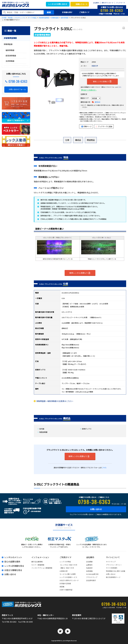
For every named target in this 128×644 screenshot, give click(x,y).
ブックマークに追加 (104, 126)
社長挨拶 (89, 568)
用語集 (62, 587)
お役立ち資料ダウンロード (69, 580)
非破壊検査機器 (44, 18)
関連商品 (91, 140)
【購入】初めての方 (67, 568)
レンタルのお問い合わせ (58, 4)
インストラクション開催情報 (42, 568)
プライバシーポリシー (114, 565)
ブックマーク (120, 3)
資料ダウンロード (108, 3)
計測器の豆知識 (65, 583)
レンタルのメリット (13, 557)
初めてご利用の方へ (90, 90)
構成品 (78, 140)
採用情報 (89, 571)
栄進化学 (95, 66)
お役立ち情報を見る (13, 570)
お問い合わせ (96, 509)
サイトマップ (111, 562)
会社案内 (96, 3)
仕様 (67, 140)
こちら (119, 87)
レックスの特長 (65, 562)
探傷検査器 (55, 18)
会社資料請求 (91, 580)
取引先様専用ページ (113, 577)
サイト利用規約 (112, 568)
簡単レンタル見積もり (102, 81)
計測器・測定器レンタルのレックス (14, 18)
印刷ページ (88, 126)
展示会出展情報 (37, 562)
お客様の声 (64, 571)
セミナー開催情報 (38, 565)
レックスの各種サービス (68, 577)
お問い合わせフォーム (17, 89)
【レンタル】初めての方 (68, 565)
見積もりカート (81, 4)
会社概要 (89, 562)
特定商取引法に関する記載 (116, 571)
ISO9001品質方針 (92, 574)
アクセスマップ (92, 577)
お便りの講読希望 (66, 590)
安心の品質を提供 (12, 562)
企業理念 (89, 565)
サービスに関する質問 (68, 574)
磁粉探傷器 (64, 18)
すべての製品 (32, 18)
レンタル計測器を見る (14, 566)
